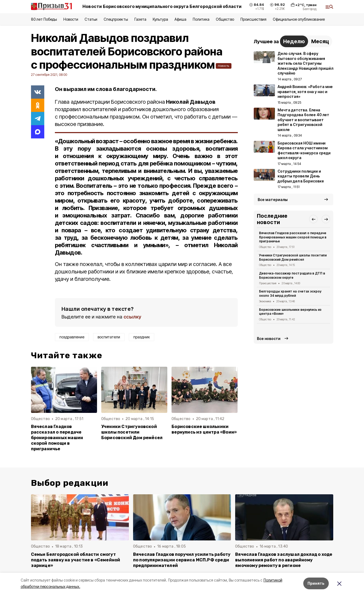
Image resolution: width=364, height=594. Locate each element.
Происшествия (253, 19)
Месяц (320, 41)
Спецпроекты (116, 19)
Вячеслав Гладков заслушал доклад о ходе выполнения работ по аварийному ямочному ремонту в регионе (284, 560)
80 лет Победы (44, 19)
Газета (140, 19)
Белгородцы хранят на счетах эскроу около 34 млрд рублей (290, 293)
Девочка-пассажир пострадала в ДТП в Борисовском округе (292, 275)
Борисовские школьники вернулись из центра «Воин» (204, 429)
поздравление (72, 337)
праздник (142, 337)
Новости (71, 19)
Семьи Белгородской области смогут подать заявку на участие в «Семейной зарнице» (76, 560)
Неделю (294, 41)
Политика (201, 19)
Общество (225, 19)
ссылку (133, 317)
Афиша (180, 19)
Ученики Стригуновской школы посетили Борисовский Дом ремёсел (132, 432)
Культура (160, 19)
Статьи (91, 19)
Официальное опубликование (299, 19)
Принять (316, 583)
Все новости (269, 339)
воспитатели (109, 337)
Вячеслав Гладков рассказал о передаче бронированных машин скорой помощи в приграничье (57, 438)
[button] (313, 219)
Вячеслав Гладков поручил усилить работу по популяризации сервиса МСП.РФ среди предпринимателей (182, 560)
